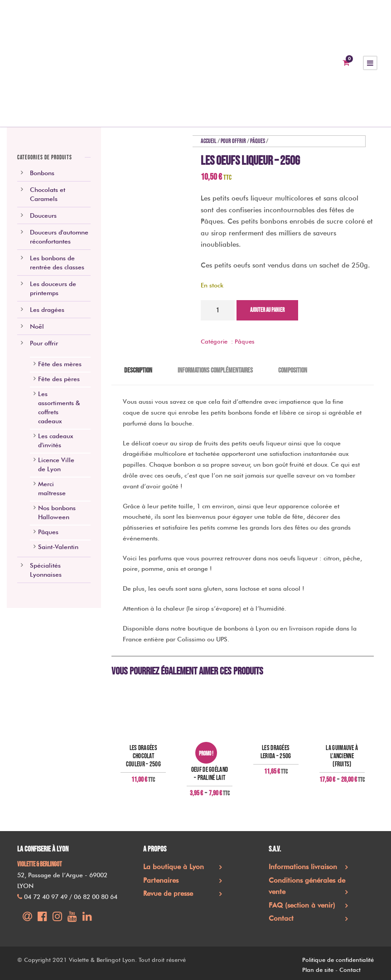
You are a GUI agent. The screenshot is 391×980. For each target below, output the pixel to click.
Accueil (209, 141)
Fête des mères (60, 364)
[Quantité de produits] (218, 310)
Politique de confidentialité (338, 960)
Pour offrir (233, 141)
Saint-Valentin (58, 547)
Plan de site (318, 970)
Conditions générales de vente (307, 886)
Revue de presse (168, 894)
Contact (281, 918)
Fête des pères (59, 379)
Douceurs (43, 215)
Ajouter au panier (267, 310)
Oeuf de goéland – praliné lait (210, 774)
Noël (37, 326)
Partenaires (161, 880)
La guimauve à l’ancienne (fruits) (342, 756)
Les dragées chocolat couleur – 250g (143, 756)
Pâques (258, 141)
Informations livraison (303, 867)
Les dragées (47, 310)
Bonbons (42, 173)
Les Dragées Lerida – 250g (276, 752)
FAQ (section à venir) (302, 905)
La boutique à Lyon (174, 867)
